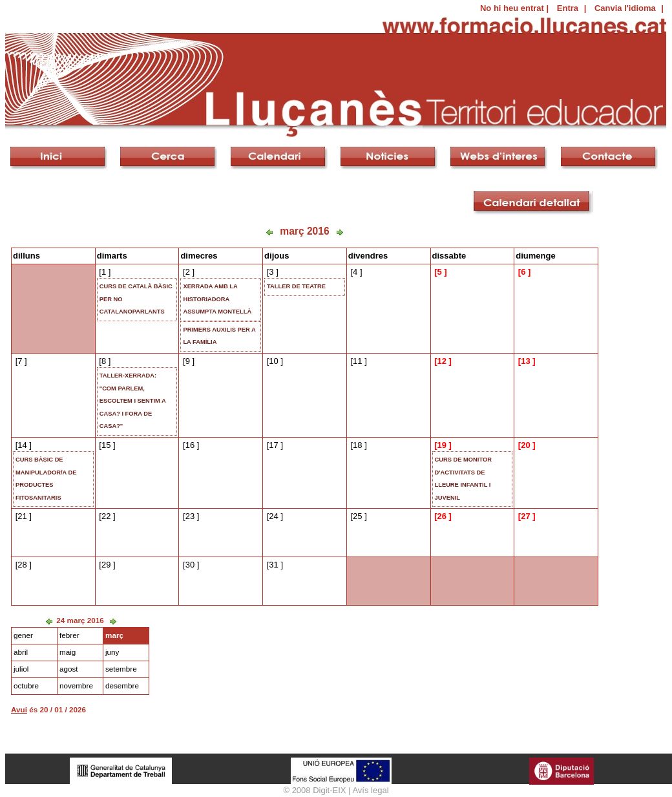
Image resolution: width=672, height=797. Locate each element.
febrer (69, 635)
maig (68, 652)
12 (441, 361)
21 (22, 516)
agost (69, 669)
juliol (21, 669)
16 (190, 445)
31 (273, 565)
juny (112, 652)
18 (357, 445)
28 (22, 565)
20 (525, 445)
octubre (26, 685)
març (114, 635)
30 (190, 565)
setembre (121, 669)
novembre (76, 685)
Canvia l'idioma (625, 8)
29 (106, 565)
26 (441, 516)
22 (106, 516)
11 (357, 361)
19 (441, 445)
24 (273, 516)
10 (273, 361)
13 (525, 361)
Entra (568, 8)
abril (21, 652)
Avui (19, 709)
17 (273, 445)
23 (190, 516)
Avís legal (370, 790)
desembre (122, 685)
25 (357, 516)
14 (22, 445)
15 (106, 445)
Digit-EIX (329, 790)
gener (23, 635)
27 (525, 516)
